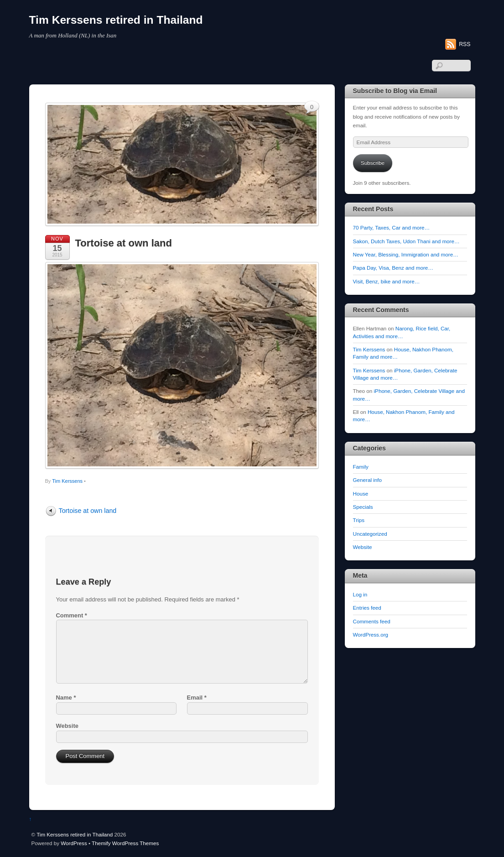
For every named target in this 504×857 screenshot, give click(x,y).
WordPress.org (371, 635)
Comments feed (372, 621)
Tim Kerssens (67, 481)
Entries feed (367, 608)
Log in (360, 594)
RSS (465, 44)
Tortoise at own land (124, 243)
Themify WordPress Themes (125, 843)
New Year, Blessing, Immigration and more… (406, 254)
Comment (72, 615)
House (361, 494)
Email (197, 698)
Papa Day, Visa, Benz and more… (393, 268)
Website (67, 726)
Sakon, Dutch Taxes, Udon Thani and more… (406, 241)
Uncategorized (370, 534)
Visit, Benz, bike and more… (387, 281)
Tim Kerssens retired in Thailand (75, 834)
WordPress (74, 843)
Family (361, 467)
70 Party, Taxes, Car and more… (392, 227)
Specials (363, 507)
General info (368, 480)
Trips (359, 520)
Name (66, 698)
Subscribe (373, 163)
